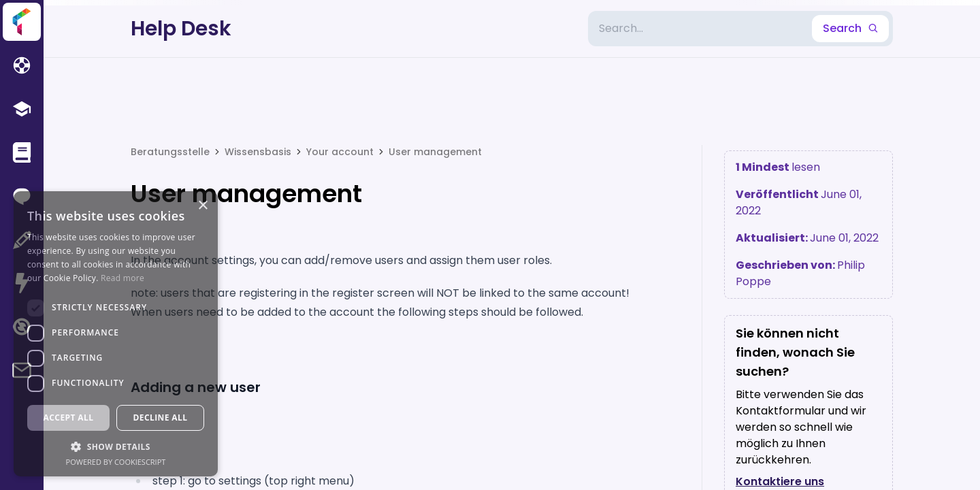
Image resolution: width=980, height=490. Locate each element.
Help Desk (181, 29)
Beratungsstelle (170, 152)
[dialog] (116, 334)
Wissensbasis (258, 152)
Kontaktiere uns (780, 481)
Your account (340, 152)
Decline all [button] (161, 418)
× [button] (202, 206)
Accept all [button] (69, 418)
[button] (116, 446)
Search (850, 28)
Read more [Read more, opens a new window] (122, 278)
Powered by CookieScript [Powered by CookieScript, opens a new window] (116, 462)
